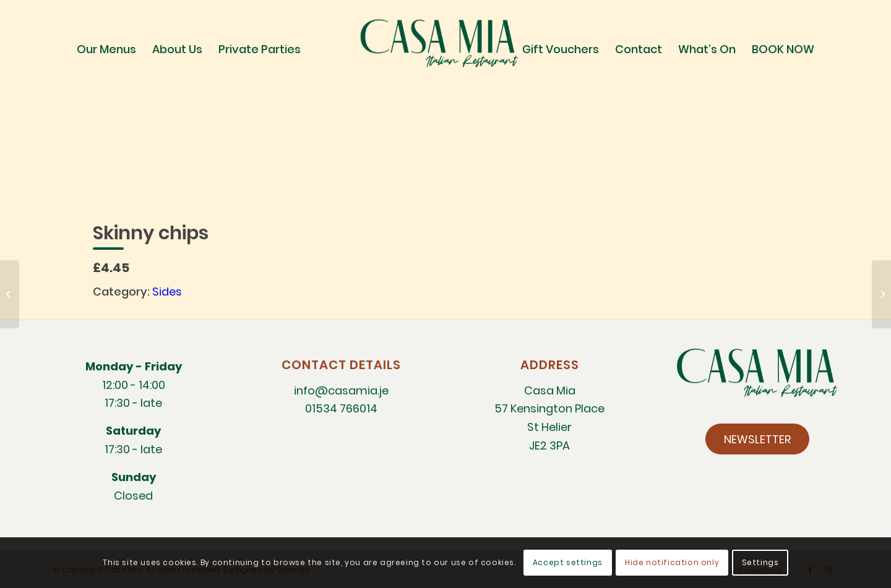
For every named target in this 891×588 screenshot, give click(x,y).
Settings (760, 562)
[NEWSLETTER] (757, 439)
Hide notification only (672, 562)
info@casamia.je (341, 390)
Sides (167, 292)
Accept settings (568, 562)
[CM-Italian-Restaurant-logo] (446, 49)
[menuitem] (106, 49)
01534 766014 (341, 408)
